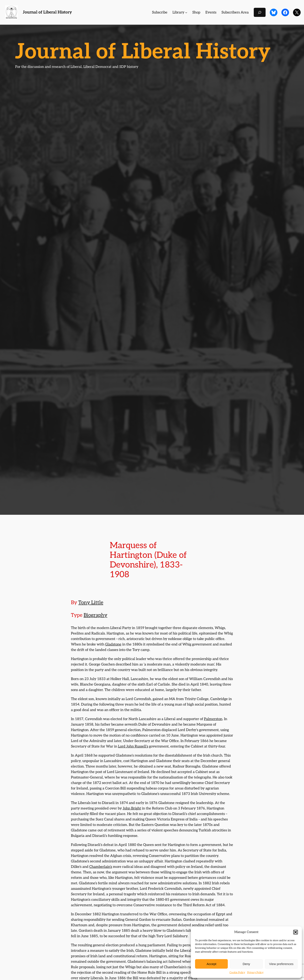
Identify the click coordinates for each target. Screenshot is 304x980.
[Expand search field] (260, 12)
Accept (212, 964)
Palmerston (213, 719)
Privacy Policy (255, 973)
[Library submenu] (186, 12)
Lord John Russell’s (133, 746)
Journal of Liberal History (47, 12)
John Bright (132, 808)
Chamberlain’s (101, 867)
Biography (95, 615)
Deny (246, 964)
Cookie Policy (237, 973)
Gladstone (113, 644)
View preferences (281, 964)
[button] (296, 932)
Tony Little (91, 603)
